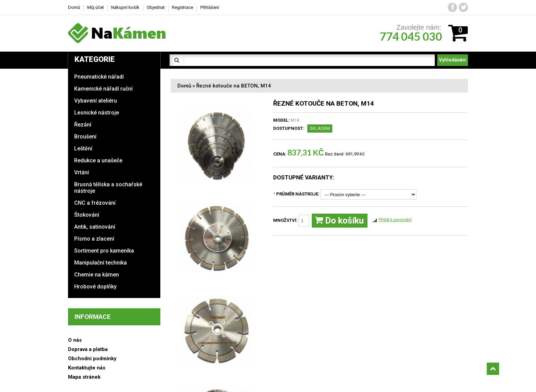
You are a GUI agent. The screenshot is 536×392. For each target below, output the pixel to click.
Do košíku (339, 221)
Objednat (156, 7)
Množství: (291, 221)
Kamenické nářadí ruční (103, 89)
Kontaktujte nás (87, 368)
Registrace (183, 7)
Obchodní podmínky (92, 359)
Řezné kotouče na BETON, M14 (234, 86)
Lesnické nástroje (97, 113)
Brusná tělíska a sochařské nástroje (108, 188)
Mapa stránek (84, 377)
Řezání (83, 125)
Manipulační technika (100, 263)
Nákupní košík (125, 7)
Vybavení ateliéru (96, 101)
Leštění (83, 148)
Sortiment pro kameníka (104, 251)
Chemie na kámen (97, 275)
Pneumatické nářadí (99, 77)
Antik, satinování (95, 227)
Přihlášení (210, 7)
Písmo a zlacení (94, 239)
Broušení (85, 137)
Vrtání (82, 172)
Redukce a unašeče (98, 160)
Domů (184, 86)
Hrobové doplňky (95, 287)
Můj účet (96, 7)
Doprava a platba (88, 349)
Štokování (87, 215)
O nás (75, 340)
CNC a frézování (95, 203)
